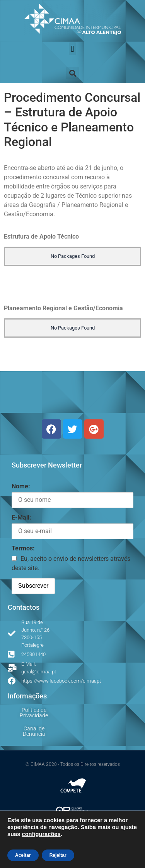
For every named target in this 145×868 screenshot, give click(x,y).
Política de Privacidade (34, 713)
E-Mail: (21, 517)
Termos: (23, 548)
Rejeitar (58, 855)
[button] (72, 49)
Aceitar (23, 855)
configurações (41, 834)
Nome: (21, 486)
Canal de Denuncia (34, 731)
